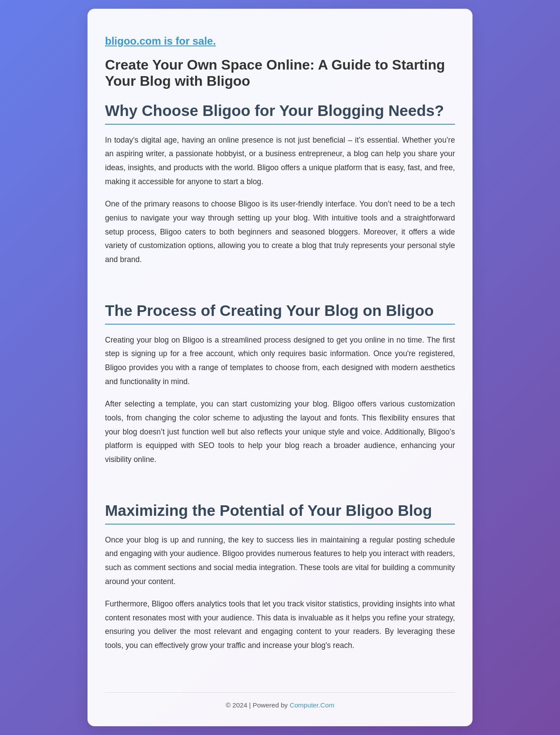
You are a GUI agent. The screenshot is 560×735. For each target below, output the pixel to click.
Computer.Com (312, 705)
